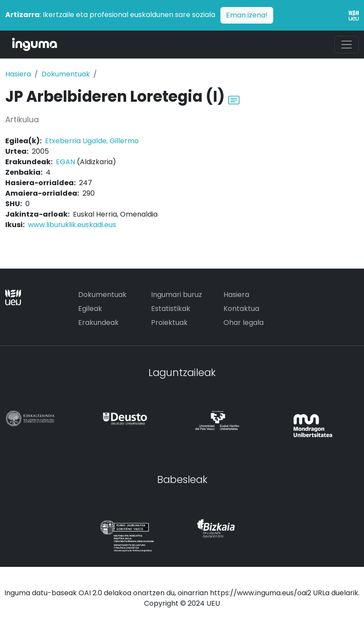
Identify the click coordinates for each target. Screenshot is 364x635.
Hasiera (18, 74)
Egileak (90, 309)
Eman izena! (247, 15)
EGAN (65, 162)
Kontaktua (241, 309)
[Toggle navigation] (347, 45)
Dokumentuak (66, 74)
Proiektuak (169, 323)
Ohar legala (244, 323)
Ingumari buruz (177, 295)
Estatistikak (171, 309)
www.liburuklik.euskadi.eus (72, 225)
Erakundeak (98, 323)
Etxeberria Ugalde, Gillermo (92, 141)
